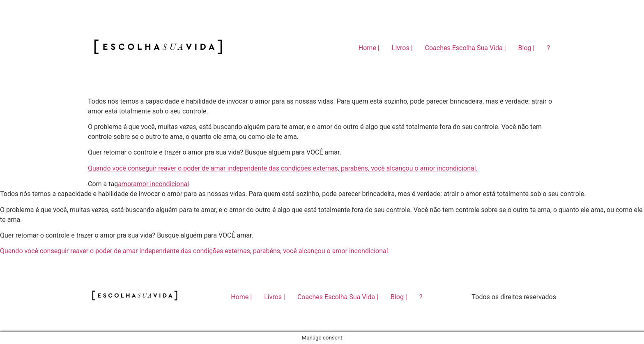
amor (125, 184)
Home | (369, 48)
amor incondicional (161, 184)
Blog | (527, 48)
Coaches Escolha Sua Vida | (466, 48)
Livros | (402, 48)
